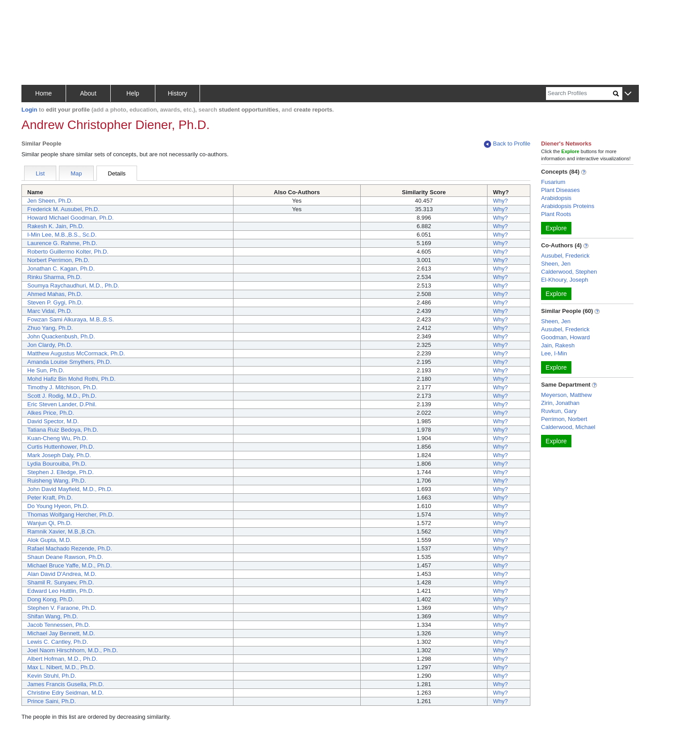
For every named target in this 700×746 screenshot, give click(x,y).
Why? (500, 201)
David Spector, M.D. (53, 421)
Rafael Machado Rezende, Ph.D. (70, 548)
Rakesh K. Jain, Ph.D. (56, 226)
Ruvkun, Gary (559, 411)
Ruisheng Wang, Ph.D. (57, 481)
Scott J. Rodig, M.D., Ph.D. (62, 396)
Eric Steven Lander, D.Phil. (62, 404)
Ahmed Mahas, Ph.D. (55, 294)
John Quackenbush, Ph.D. (61, 336)
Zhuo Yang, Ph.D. (50, 328)
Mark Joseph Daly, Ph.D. (59, 455)
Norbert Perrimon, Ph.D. (58, 260)
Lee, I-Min (554, 353)
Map (76, 173)
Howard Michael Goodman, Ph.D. (71, 218)
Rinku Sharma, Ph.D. (54, 277)
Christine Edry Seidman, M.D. (65, 693)
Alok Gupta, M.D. (49, 540)
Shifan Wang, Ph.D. (53, 616)
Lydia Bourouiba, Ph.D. (57, 464)
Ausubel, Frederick (565, 256)
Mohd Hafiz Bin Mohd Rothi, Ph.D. (71, 379)
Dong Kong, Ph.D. (51, 599)
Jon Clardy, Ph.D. (50, 345)
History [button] (178, 93)
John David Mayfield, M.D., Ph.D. (70, 489)
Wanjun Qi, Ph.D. (50, 523)
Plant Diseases (560, 190)
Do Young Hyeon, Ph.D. (58, 506)
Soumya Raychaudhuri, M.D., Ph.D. (73, 285)
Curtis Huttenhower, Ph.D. (61, 447)
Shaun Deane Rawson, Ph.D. (65, 557)
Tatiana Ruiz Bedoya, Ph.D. (63, 430)
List (40, 173)
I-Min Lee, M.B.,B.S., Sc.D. (62, 235)
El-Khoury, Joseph (565, 280)
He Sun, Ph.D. (46, 370)
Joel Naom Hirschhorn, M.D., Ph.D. (73, 650)
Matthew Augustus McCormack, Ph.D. (76, 353)
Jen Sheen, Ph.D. (50, 201)
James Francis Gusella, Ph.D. (66, 684)
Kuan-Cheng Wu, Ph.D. (58, 438)
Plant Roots (556, 214)
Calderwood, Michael (568, 427)
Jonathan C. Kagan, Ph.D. (61, 269)
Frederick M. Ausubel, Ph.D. (63, 209)
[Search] (579, 94)
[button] (628, 94)
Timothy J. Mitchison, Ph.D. (62, 387)
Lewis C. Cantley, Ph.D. (58, 642)
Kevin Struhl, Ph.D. (52, 676)
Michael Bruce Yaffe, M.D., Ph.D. (69, 565)
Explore (556, 228)
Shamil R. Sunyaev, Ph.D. (60, 582)
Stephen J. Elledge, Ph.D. (60, 472)
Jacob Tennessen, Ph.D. (59, 625)
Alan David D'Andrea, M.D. (62, 574)
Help (133, 93)
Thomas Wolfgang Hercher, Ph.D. (71, 515)
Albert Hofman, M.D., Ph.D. (62, 659)
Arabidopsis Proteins (568, 206)
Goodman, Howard (565, 337)
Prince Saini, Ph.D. (52, 701)
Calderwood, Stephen (569, 272)
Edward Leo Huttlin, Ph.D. (61, 591)
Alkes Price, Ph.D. (51, 413)
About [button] (88, 93)
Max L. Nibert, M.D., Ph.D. (61, 667)
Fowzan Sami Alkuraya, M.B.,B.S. (71, 319)
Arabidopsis (556, 198)
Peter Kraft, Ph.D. (50, 498)
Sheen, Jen (556, 264)
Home (44, 93)
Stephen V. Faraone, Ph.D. (62, 608)
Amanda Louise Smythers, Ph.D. (69, 362)
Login (29, 110)
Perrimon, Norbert (564, 419)
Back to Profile (507, 144)
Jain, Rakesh (558, 345)
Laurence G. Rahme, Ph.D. (62, 243)
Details (117, 173)
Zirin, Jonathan (560, 403)
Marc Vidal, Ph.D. (50, 311)
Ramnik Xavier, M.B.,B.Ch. (62, 531)
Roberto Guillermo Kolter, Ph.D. (68, 252)
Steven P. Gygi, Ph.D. (55, 302)
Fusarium (553, 182)
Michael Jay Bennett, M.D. (61, 633)
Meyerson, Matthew (566, 395)
